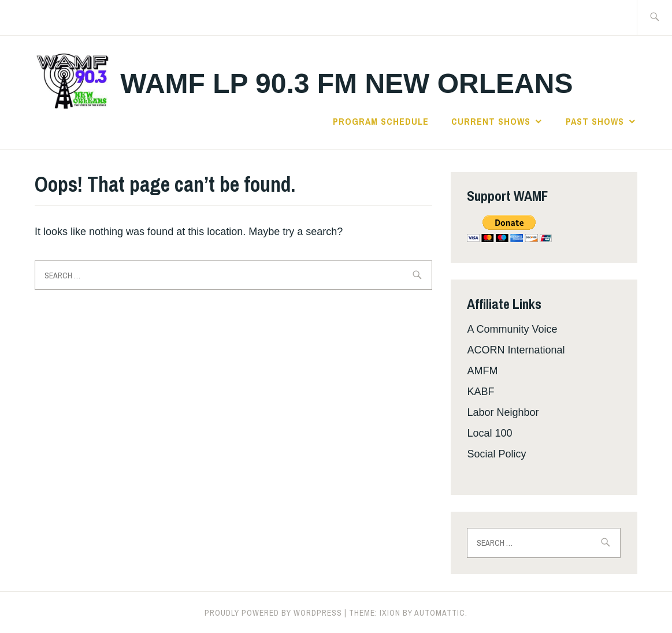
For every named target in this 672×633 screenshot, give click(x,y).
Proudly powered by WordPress (273, 613)
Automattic (440, 613)
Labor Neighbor (503, 412)
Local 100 (489, 433)
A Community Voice (512, 329)
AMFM (482, 371)
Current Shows (491, 121)
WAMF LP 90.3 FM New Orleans (346, 83)
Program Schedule (381, 121)
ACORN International (516, 350)
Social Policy (496, 454)
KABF (480, 392)
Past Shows (595, 121)
